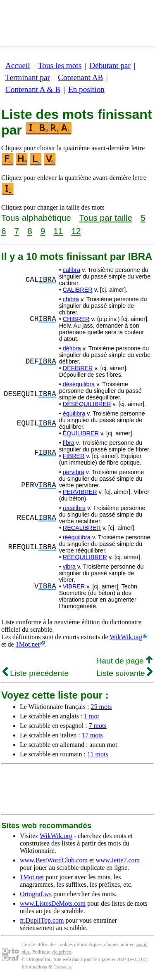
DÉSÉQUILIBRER (87, 404)
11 (58, 231)
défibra (72, 348)
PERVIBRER (80, 492)
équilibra (74, 413)
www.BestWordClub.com (54, 860)
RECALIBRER (82, 528)
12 (76, 231)
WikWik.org (126, 637)
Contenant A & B (33, 89)
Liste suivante (124, 673)
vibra (69, 567)
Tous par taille (106, 218)
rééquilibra (77, 537)
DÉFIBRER (78, 368)
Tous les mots (60, 65)
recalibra (74, 508)
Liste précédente (36, 673)
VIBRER (74, 586)
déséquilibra (79, 384)
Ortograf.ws (36, 894)
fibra (69, 443)
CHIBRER (76, 319)
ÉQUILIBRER (81, 433)
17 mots (92, 735)
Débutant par (110, 65)
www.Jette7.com (118, 860)
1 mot (92, 716)
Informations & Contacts (46, 967)
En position (86, 89)
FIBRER (74, 456)
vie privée (61, 952)
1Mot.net (28, 644)
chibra (71, 299)
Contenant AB (80, 77)
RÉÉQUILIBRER (85, 557)
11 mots (98, 754)
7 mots (98, 726)
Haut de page (124, 661)
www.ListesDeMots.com (53, 903)
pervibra (74, 472)
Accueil (18, 65)
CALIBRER (78, 290)
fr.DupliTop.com (42, 920)
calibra (72, 270)
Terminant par (28, 77)
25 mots (101, 707)
